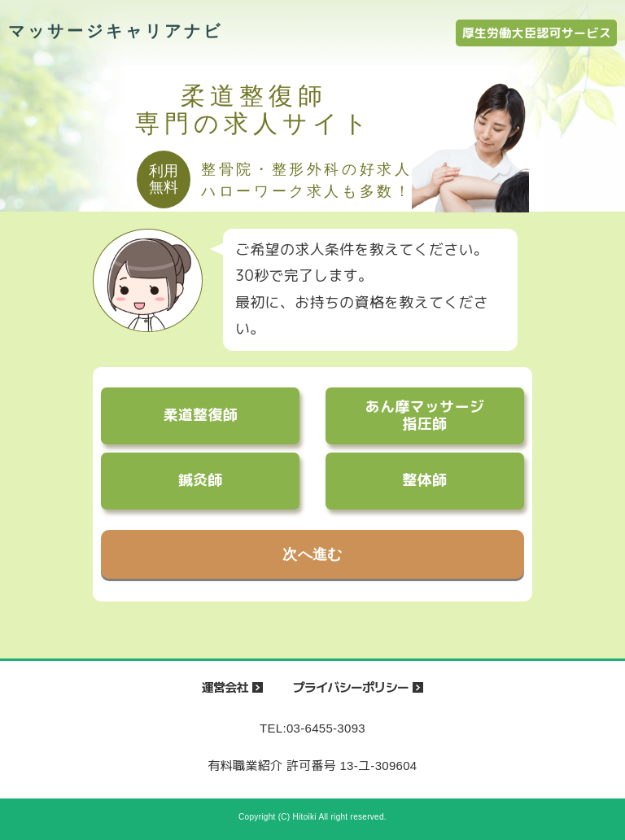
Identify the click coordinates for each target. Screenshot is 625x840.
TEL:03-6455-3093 (312, 728)
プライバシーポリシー (351, 687)
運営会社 (225, 687)
